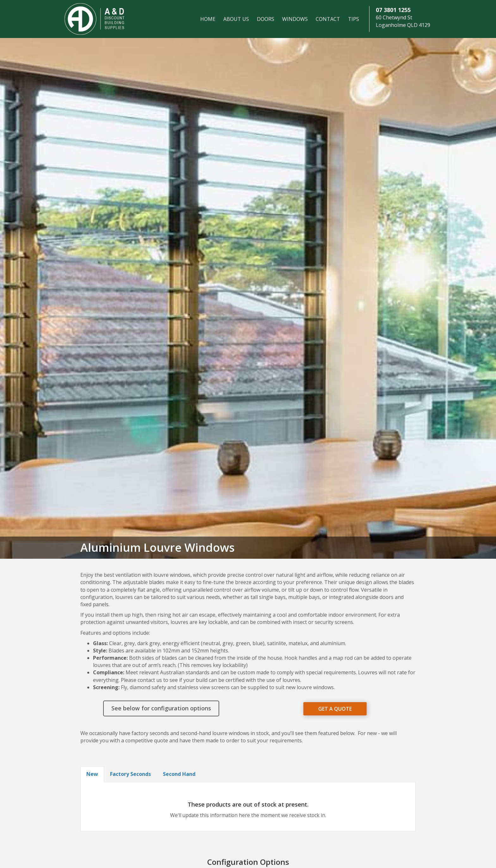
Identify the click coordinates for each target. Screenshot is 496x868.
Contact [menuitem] (328, 19)
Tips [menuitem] (353, 19)
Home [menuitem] (208, 19)
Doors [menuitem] (266, 19)
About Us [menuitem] (236, 19)
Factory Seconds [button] (130, 774)
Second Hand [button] (179, 774)
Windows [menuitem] (295, 19)
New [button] (92, 774)
